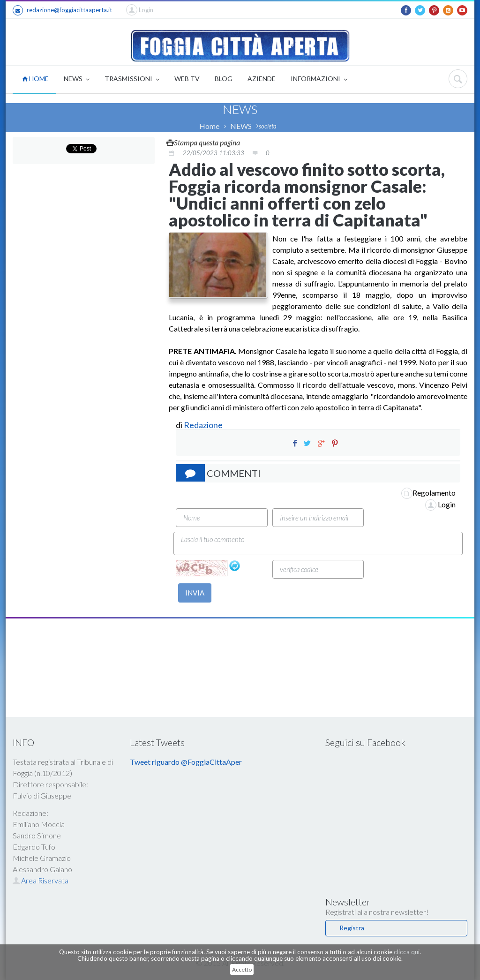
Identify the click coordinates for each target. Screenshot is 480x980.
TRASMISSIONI (132, 79)
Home (209, 126)
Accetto (242, 969)
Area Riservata (41, 880)
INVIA (195, 593)
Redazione (204, 425)
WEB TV (187, 79)
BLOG (224, 79)
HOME (35, 79)
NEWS (77, 79)
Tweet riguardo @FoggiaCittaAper (186, 762)
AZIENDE (262, 79)
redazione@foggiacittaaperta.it (62, 10)
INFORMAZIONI (319, 79)
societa (268, 126)
